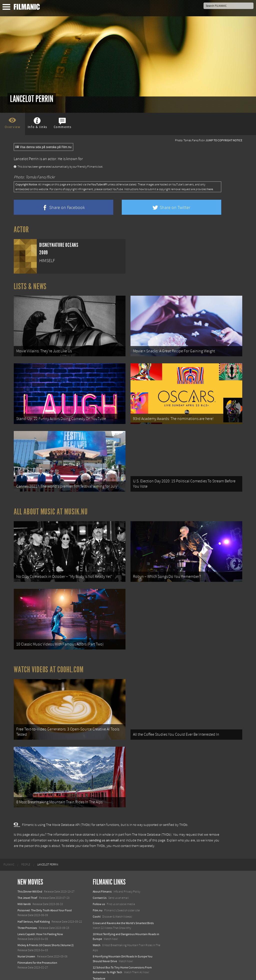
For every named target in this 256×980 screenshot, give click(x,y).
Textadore (99, 971)
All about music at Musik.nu (51, 508)
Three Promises (27, 920)
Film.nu (98, 903)
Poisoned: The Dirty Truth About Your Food (45, 903)
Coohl (97, 909)
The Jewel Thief (27, 890)
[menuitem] (9, 857)
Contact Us (100, 890)
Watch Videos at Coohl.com (49, 664)
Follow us (99, 896)
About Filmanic (102, 884)
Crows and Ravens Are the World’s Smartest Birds (123, 915)
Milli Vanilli (24, 896)
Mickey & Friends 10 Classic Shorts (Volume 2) (46, 937)
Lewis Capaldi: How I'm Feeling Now (40, 926)
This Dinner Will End (30, 884)
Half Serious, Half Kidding (34, 914)
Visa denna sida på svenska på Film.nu (43, 147)
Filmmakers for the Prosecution (37, 955)
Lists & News (30, 286)
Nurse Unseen (26, 949)
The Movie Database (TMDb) (152, 827)
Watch (97, 937)
